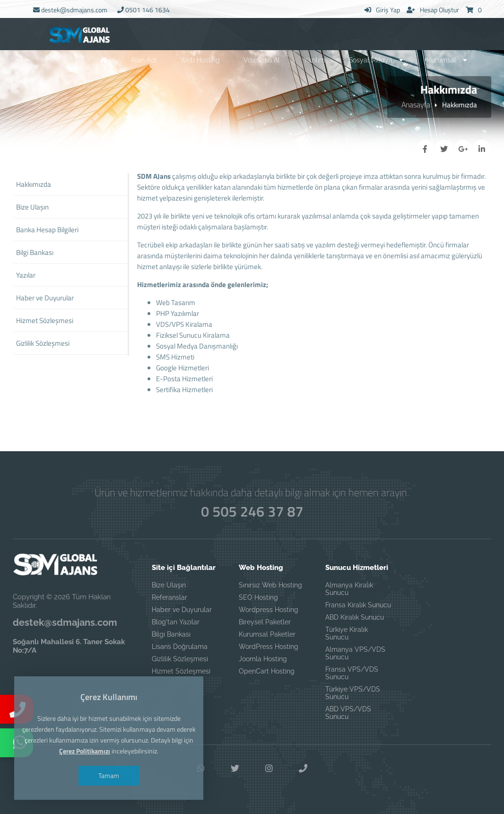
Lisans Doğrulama (180, 647)
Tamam (109, 775)
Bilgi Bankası (171, 634)
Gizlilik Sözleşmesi (180, 659)
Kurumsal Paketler (267, 634)
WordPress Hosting (269, 647)
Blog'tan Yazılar (176, 622)
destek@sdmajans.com (70, 10)
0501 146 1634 (143, 10)
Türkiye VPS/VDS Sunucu (353, 693)
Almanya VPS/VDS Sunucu (355, 653)
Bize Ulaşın (169, 585)
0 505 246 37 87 (252, 511)
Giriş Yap (382, 10)
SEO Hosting (258, 597)
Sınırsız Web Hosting (270, 585)
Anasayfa (416, 105)
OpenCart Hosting (267, 671)
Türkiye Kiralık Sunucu (347, 633)
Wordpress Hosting (269, 610)
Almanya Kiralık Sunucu (349, 589)
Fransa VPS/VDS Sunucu (352, 673)
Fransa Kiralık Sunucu (358, 605)
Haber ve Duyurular (182, 610)
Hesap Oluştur (433, 10)
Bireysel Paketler (265, 622)
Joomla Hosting (263, 659)
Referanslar (169, 597)
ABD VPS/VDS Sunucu (348, 713)
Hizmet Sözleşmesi (181, 671)
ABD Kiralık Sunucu (355, 617)
